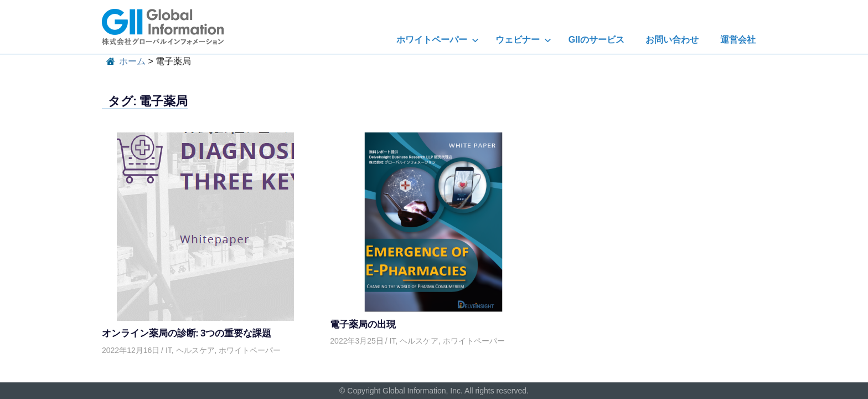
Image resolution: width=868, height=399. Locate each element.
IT (169, 350)
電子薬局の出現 (363, 324)
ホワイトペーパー (438, 40)
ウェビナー (523, 40)
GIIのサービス (596, 40)
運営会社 (738, 40)
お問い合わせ (672, 40)
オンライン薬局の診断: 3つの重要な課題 (187, 333)
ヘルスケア (195, 350)
